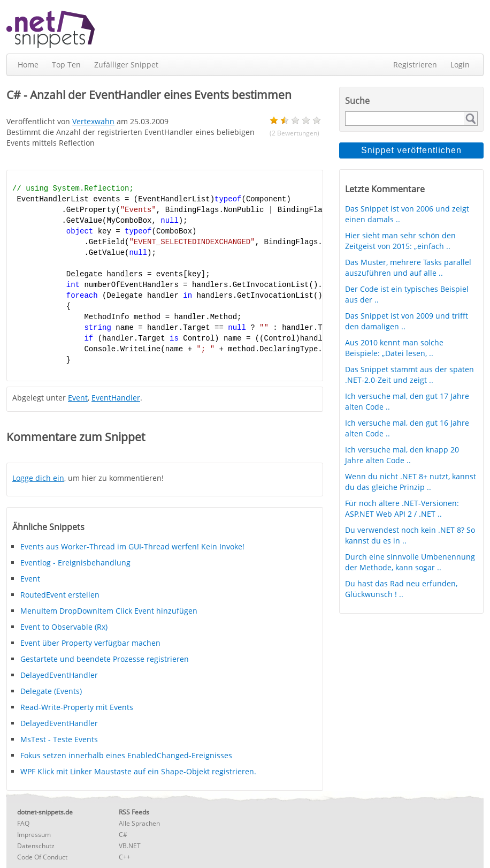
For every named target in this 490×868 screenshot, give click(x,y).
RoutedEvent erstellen (60, 595)
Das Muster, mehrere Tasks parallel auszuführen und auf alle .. (408, 267)
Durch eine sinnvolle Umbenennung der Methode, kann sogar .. (410, 562)
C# (123, 835)
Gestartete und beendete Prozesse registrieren (105, 659)
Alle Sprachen (139, 823)
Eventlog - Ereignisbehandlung (75, 563)
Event (78, 398)
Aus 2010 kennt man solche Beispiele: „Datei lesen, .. (394, 348)
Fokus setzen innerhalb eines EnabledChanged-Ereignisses (126, 755)
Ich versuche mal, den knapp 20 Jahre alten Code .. (402, 455)
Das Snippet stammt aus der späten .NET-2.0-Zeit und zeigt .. (409, 375)
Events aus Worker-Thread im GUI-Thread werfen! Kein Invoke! (132, 546)
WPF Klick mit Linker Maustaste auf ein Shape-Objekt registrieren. (138, 771)
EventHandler (116, 398)
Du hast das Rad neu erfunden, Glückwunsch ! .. (401, 589)
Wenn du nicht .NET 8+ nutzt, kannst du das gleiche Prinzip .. (411, 482)
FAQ (23, 823)
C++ (125, 857)
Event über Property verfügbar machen (90, 643)
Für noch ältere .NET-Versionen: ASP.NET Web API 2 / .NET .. (402, 508)
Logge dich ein (38, 478)
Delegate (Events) (51, 691)
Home (28, 65)
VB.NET (130, 846)
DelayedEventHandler (59, 675)
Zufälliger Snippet (126, 65)
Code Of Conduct (42, 857)
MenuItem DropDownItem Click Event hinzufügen (109, 611)
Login (460, 65)
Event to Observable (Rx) (64, 627)
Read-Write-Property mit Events (77, 707)
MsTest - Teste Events (59, 739)
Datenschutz (36, 846)
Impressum (34, 835)
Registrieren (415, 65)
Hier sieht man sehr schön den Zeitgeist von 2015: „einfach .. (400, 241)
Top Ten (66, 65)
